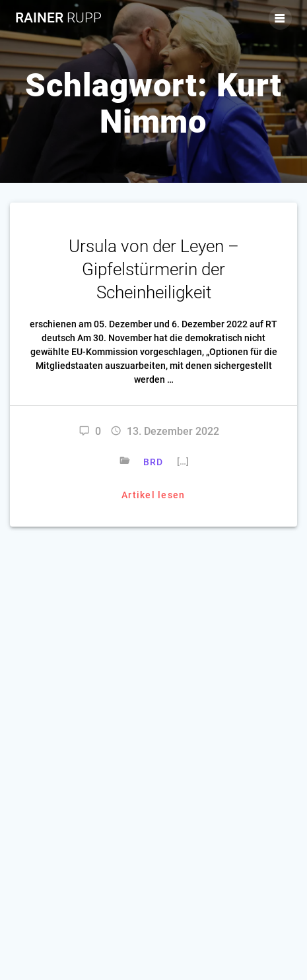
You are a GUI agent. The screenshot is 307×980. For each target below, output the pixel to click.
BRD (153, 462)
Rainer (58, 18)
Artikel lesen (153, 495)
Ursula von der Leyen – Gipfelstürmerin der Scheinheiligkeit (154, 269)
